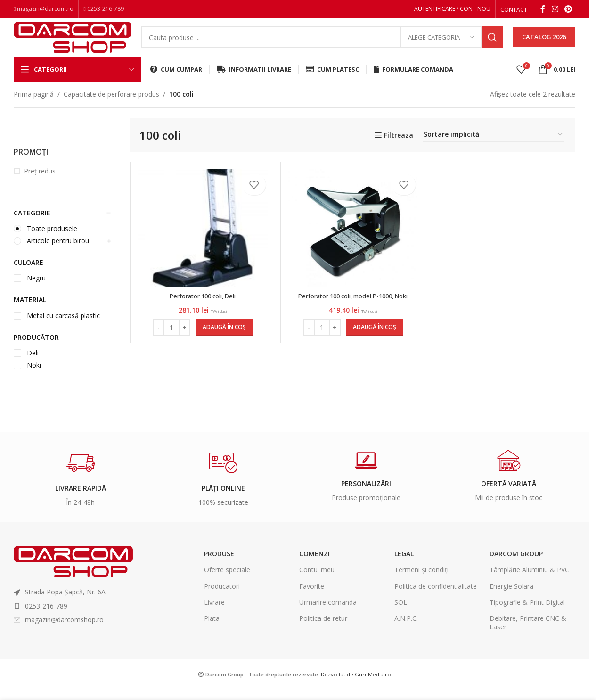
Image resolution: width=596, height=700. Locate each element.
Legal (404, 566)
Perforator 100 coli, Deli (201, 309)
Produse (219, 566)
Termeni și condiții (422, 582)
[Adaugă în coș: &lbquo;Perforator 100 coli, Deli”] (223, 340)
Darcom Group (516, 566)
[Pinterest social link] (568, 10)
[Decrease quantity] (157, 340)
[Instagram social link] (555, 10)
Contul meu (317, 582)
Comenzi (314, 566)
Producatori (222, 598)
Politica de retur (323, 631)
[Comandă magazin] (494, 148)
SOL (401, 615)
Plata (212, 631)
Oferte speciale (227, 582)
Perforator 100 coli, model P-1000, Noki (353, 309)
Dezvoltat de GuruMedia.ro (356, 687)
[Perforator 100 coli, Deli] (201, 241)
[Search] (322, 45)
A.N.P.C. (406, 631)
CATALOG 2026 (544, 44)
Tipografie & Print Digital (527, 615)
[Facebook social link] (543, 10)
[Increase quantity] (183, 340)
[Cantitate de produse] (170, 340)
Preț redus (40, 184)
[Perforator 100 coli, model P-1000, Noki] (353, 241)
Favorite (312, 598)
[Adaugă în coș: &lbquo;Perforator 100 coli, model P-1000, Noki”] (375, 340)
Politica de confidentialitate (436, 598)
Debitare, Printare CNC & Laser (528, 635)
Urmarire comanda (328, 615)
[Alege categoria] (441, 45)
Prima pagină (34, 107)
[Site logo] (73, 44)
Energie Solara (511, 598)
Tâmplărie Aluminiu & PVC (529, 582)
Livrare (214, 615)
